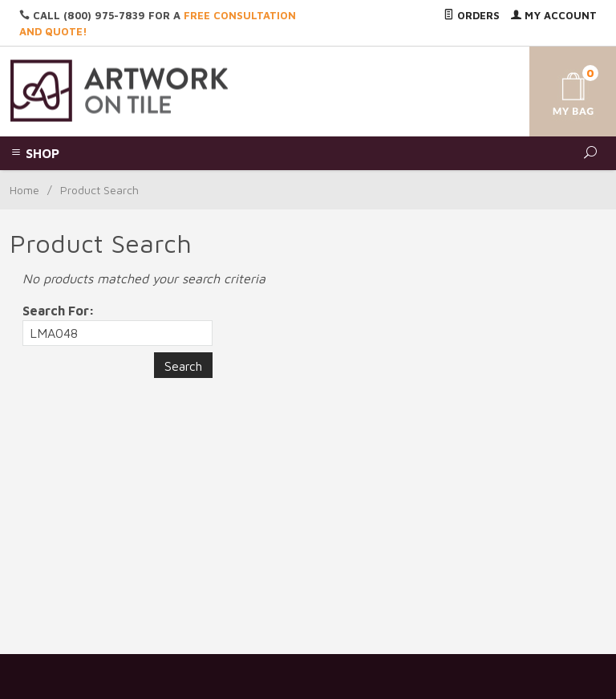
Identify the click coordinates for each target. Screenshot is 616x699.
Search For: (59, 311)
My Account (554, 15)
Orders (472, 15)
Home (24, 190)
